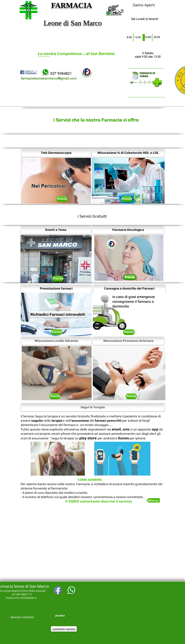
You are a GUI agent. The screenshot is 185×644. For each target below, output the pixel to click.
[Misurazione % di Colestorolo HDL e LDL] (128, 153)
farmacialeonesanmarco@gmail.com (49, 78)
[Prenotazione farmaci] (56, 288)
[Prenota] (62, 199)
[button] (129, 258)
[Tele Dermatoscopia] (56, 153)
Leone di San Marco (72, 23)
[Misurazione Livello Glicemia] (56, 341)
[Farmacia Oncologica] (128, 230)
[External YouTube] (93, 544)
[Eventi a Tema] (56, 230)
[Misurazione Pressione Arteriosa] (128, 341)
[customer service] (64, 629)
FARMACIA (71, 5)
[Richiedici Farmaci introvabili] (58, 314)
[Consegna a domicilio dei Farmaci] (129, 288)
